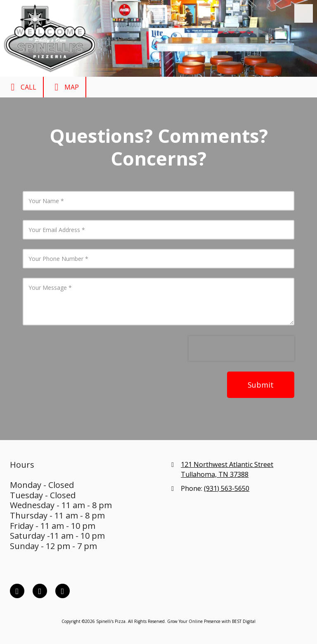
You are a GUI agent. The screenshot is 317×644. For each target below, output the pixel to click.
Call (21, 87)
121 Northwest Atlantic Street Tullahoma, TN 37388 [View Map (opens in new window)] (227, 469)
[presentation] (241, 348)
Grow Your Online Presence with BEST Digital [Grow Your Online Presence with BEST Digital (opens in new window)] (211, 621)
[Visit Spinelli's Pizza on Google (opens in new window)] (63, 591)
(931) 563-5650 (227, 488)
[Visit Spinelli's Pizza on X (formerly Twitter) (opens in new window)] (40, 591)
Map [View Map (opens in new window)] (65, 87)
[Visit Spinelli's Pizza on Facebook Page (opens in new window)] (17, 591)
